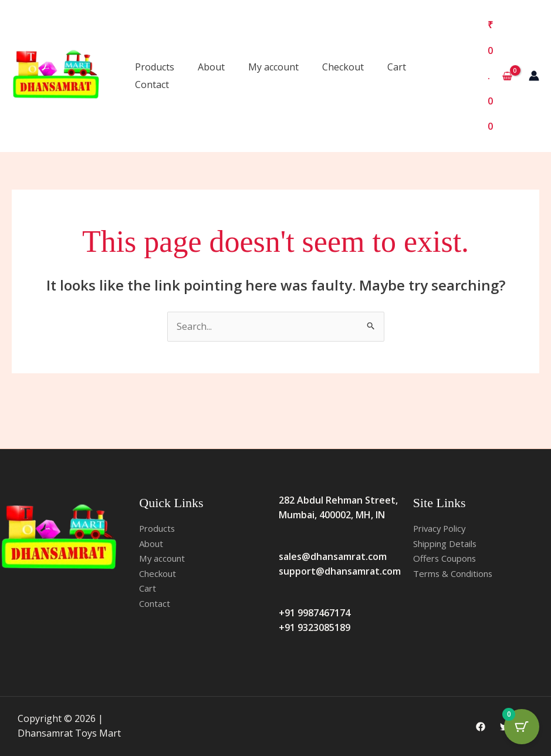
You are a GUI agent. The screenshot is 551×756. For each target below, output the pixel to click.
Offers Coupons (448, 558)
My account (273, 67)
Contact (152, 85)
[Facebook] (481, 727)
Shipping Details (449, 544)
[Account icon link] (534, 76)
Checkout (343, 67)
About (211, 67)
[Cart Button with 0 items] (522, 727)
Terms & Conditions (457, 573)
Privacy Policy (442, 528)
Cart (397, 67)
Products (155, 67)
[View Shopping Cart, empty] (500, 76)
